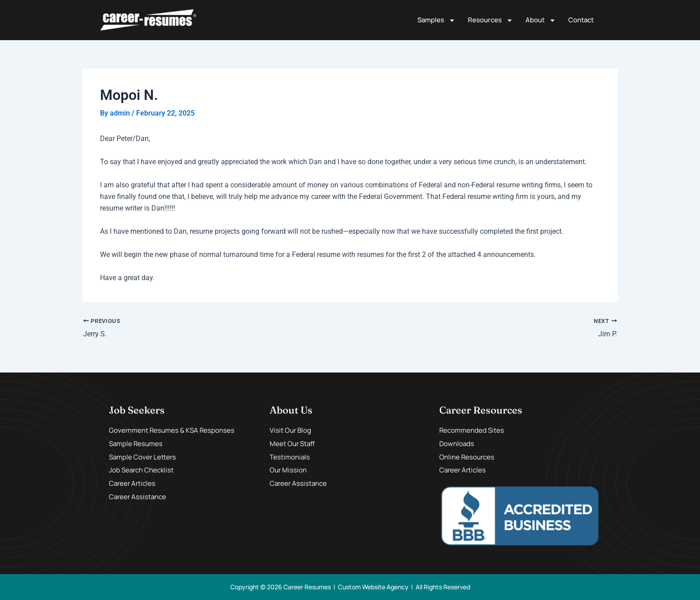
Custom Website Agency (373, 587)
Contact (581, 20)
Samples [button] (436, 20)
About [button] (541, 20)
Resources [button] (490, 20)
